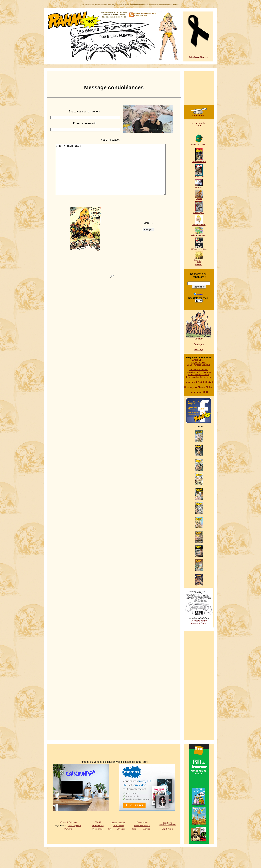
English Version (168, 829)
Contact (114, 822)
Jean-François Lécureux (199, 365)
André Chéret (199, 360)
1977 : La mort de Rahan (199, 248)
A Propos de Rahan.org (68, 822)
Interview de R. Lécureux (199, 372)
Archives (147, 829)
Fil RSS (98, 822)
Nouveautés (199, 115)
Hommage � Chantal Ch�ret (199, 387)
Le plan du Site (98, 826)
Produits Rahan (199, 143)
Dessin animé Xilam (199, 260)
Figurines (199, 198)
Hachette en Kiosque (199, 161)
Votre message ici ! (111, 175)
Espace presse (142, 822)
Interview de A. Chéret (199, 375)
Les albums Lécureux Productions (168, 824)
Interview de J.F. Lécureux (199, 377)
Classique (71, 826)
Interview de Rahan (199, 370)
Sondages (199, 344)
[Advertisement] (199, 87)
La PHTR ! (199, 265)
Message (199, 349)
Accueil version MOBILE (199, 124)
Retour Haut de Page (142, 826)
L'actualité (68, 829)
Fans (134, 829)
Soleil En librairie (199, 176)
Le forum (199, 338)
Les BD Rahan (118, 826)
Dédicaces (199, 187)
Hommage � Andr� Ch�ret (199, 382)
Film (110, 829)
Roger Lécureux (199, 362)
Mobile (79, 826)
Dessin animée (98, 829)
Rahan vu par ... (199, 212)
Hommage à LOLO (199, 392)
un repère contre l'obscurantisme (199, 622)
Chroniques (121, 829)
